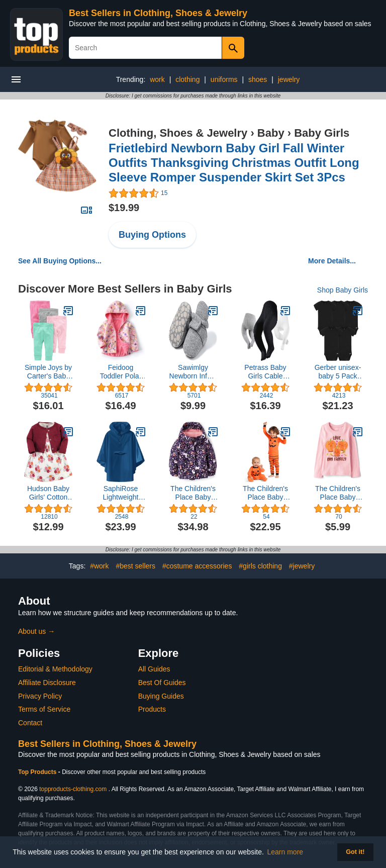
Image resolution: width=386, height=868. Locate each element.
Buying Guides (161, 696)
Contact (30, 723)
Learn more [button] (285, 852)
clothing (187, 79)
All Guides (154, 669)
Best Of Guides (162, 683)
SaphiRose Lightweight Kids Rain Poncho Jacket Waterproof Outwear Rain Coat (121, 493)
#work (99, 566)
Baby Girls (322, 133)
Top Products (38, 772)
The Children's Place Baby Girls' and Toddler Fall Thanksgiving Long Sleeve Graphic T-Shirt (338, 493)
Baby (271, 133)
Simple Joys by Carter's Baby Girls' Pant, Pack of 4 (48, 372)
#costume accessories (197, 566)
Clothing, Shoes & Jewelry (178, 133)
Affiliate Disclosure (47, 683)
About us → (36, 631)
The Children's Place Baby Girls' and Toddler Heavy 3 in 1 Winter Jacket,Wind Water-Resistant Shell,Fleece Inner (193, 493)
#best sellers (135, 566)
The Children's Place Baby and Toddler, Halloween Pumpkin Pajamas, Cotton (265, 493)
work (157, 79)
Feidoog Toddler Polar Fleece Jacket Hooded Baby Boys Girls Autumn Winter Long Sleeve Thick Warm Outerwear (121, 372)
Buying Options (152, 235)
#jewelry (302, 566)
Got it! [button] (355, 852)
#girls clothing (260, 566)
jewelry (289, 79)
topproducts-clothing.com (73, 789)
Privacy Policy (40, 696)
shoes (258, 79)
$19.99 (124, 208)
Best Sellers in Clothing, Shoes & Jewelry (158, 13)
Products (152, 709)
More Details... (332, 261)
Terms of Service (44, 709)
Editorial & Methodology (55, 669)
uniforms (224, 79)
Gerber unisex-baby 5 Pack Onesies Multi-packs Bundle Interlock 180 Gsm (338, 372)
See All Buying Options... (60, 261)
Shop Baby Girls (343, 290)
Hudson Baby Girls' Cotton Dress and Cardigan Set (48, 493)
